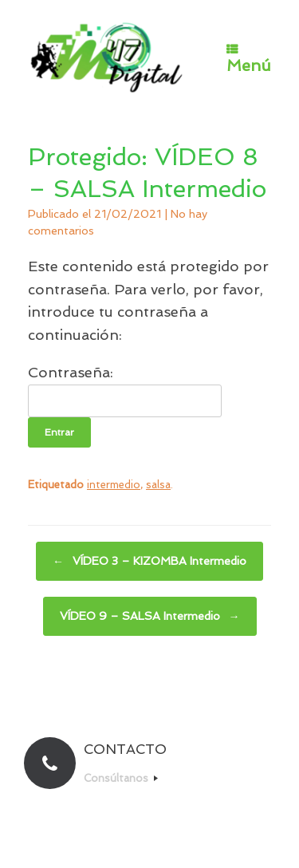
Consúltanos (121, 778)
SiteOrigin (178, 836)
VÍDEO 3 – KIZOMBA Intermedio (149, 561)
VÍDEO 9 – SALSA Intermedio (150, 616)
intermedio (114, 485)
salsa (158, 485)
